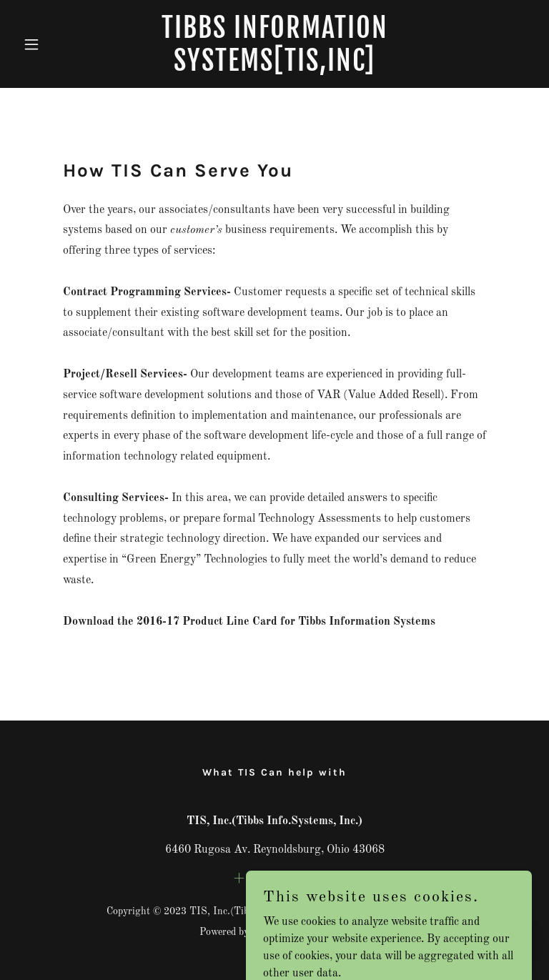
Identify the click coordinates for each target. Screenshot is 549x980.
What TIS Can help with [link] (274, 772)
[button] (56, 44)
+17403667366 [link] (274, 878)
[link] (274, 68)
